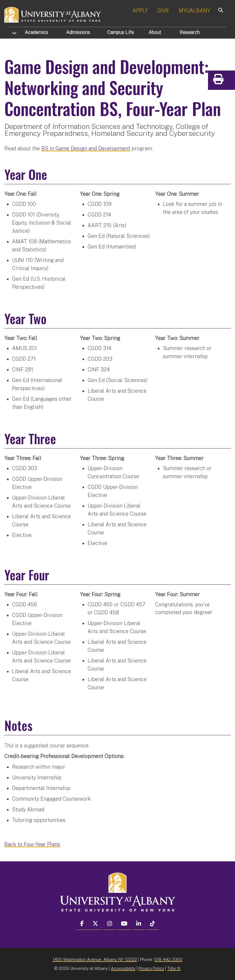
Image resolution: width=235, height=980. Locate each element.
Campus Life (121, 32)
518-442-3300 (168, 959)
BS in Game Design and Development (86, 148)
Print (229, 81)
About (155, 32)
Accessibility (123, 968)
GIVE (163, 11)
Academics (36, 32)
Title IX (174, 968)
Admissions (78, 32)
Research (190, 32)
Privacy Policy (151, 968)
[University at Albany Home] (53, 14)
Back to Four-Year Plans (32, 844)
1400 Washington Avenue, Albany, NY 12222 (95, 959)
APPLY (140, 11)
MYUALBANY (194, 11)
